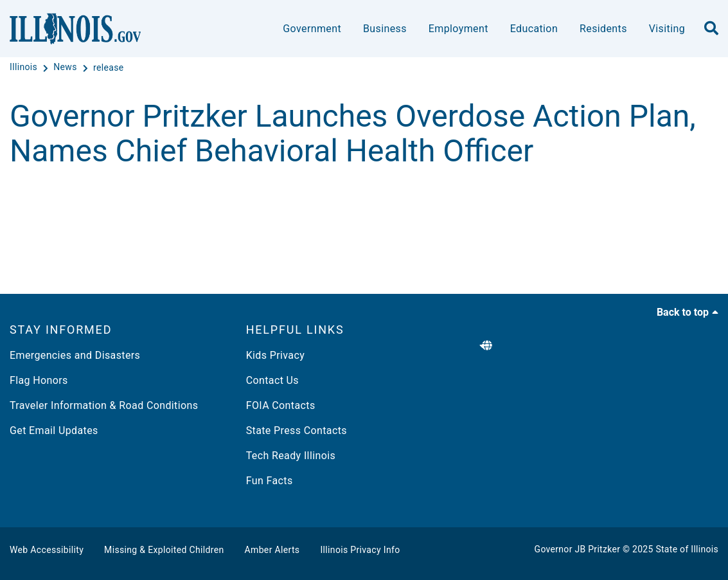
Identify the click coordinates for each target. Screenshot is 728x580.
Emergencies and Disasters (75, 355)
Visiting (667, 29)
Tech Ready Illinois (291, 456)
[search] (711, 29)
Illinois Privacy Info (360, 550)
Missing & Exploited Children (164, 550)
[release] (109, 68)
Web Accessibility (47, 550)
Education (534, 29)
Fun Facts (270, 481)
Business (385, 29)
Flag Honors (39, 380)
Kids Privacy (275, 355)
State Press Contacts (297, 430)
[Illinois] (25, 68)
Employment (458, 29)
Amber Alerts (272, 550)
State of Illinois (687, 549)
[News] (66, 68)
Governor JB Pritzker (578, 549)
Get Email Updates (54, 430)
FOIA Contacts (281, 405)
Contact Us (272, 380)
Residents (603, 29)
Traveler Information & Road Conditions (104, 405)
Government (312, 29)
